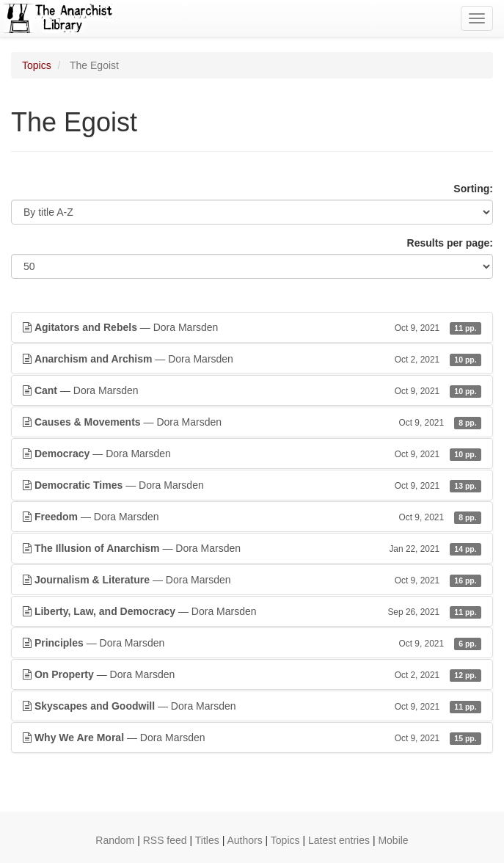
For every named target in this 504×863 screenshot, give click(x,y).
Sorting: (473, 189)
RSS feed (165, 840)
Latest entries (339, 840)
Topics (37, 65)
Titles (207, 840)
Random (115, 840)
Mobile (393, 840)
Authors (244, 840)
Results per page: (450, 243)
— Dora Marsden (252, 327)
